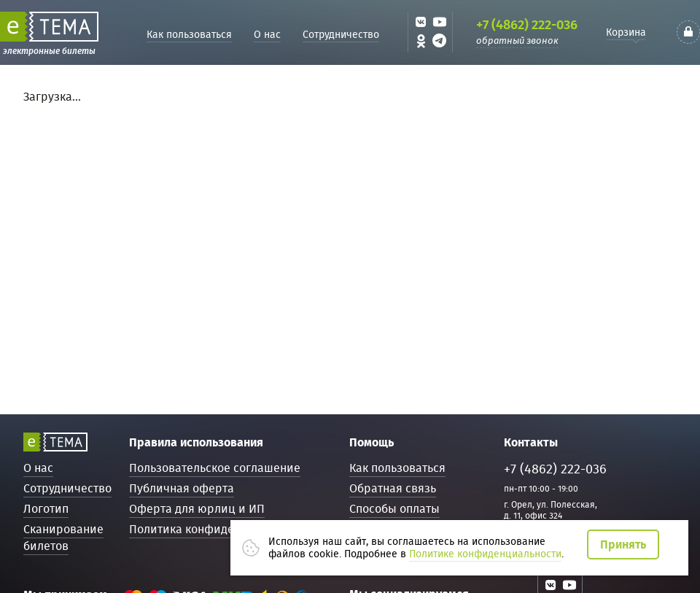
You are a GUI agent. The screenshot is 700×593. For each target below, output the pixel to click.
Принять (623, 544)
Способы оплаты (394, 509)
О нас (267, 34)
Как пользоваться (189, 34)
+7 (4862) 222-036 (527, 25)
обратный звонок (517, 40)
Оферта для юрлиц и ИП (197, 509)
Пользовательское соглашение (215, 468)
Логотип (46, 509)
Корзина (626, 32)
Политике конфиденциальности (485, 554)
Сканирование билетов (63, 538)
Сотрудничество (341, 34)
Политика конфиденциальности (217, 529)
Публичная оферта (182, 488)
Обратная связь (393, 488)
